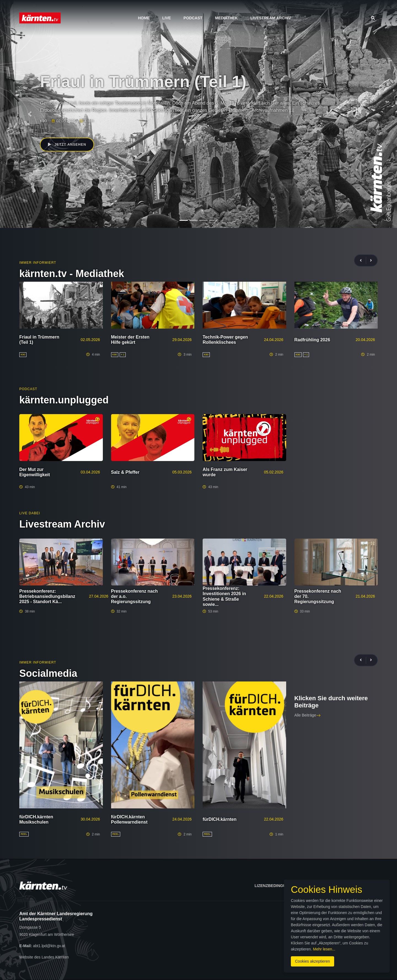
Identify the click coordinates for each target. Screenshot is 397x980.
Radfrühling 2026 (312, 340)
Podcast (193, 18)
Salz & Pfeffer (125, 472)
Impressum (322, 886)
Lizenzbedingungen (276, 886)
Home (144, 18)
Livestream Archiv (271, 18)
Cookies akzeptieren (236, 955)
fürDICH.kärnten (220, 819)
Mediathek (226, 18)
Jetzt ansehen (69, 145)
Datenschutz (361, 886)
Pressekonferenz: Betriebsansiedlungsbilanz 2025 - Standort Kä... (47, 596)
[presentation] (363, 261)
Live (166, 18)
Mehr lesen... (203, 943)
